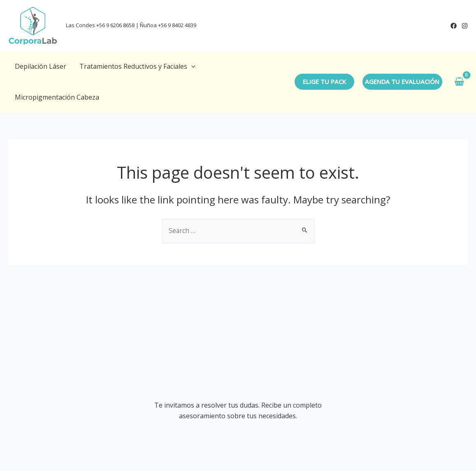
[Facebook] (454, 26)
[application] (191, 66)
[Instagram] (465, 26)
